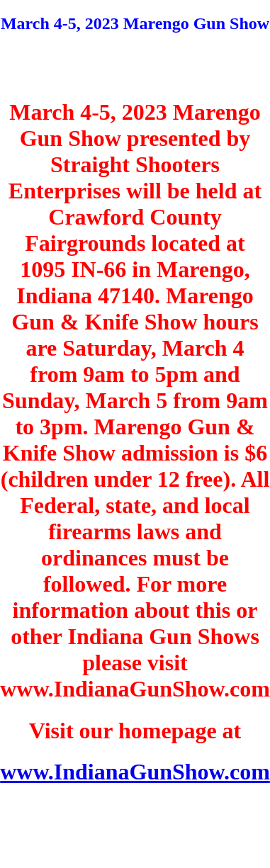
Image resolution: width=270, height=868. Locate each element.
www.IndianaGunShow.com (135, 772)
